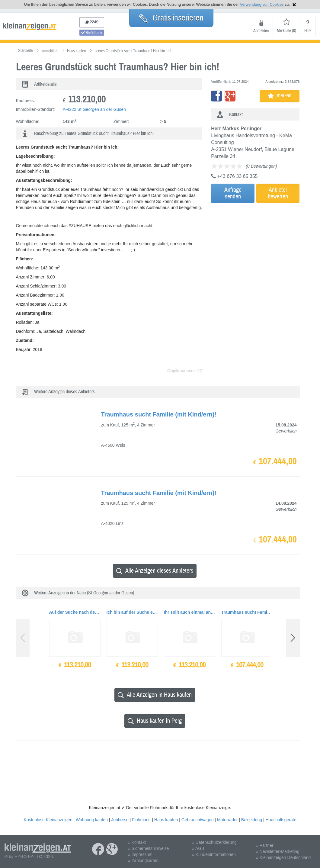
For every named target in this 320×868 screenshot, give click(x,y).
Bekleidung (252, 820)
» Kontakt (137, 842)
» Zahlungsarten (143, 860)
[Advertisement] (264, 247)
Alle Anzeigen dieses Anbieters (155, 571)
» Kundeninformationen (214, 854)
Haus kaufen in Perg (155, 721)
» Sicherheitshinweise (148, 848)
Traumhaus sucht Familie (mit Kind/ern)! (247, 612)
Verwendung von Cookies (262, 4)
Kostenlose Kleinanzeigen (48, 820)
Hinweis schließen (294, 5)
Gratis (171, 18)
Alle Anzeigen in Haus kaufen (155, 695)
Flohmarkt (141, 820)
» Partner (265, 845)
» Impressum (140, 854)
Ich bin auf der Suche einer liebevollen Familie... (132, 612)
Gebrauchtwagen (198, 820)
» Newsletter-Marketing (278, 851)
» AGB (198, 848)
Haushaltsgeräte (281, 820)
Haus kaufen (166, 820)
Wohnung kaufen (92, 820)
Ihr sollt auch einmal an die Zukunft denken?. (190, 612)
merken (280, 96)
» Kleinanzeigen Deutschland (283, 857)
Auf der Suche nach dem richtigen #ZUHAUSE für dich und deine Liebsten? (75, 612)
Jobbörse (120, 820)
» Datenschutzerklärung (214, 842)
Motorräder (227, 820)
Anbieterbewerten (278, 193)
